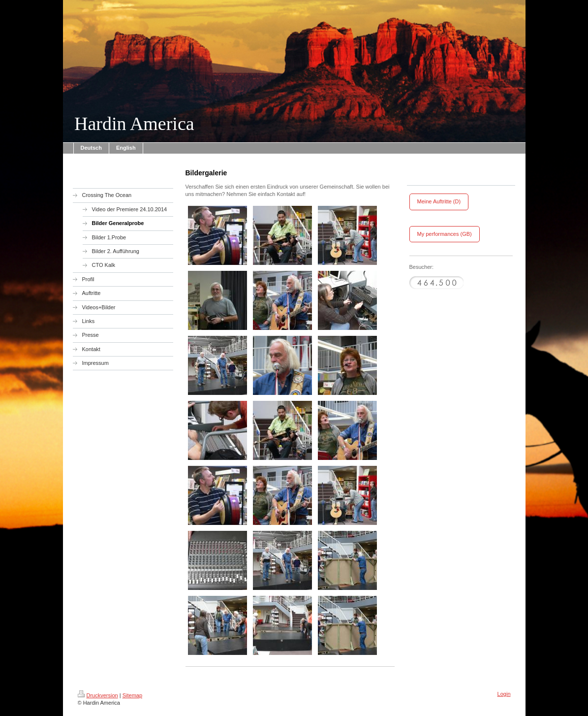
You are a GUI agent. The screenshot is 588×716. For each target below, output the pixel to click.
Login (504, 694)
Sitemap (132, 695)
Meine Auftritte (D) (439, 201)
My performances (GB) (445, 234)
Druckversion (98, 695)
